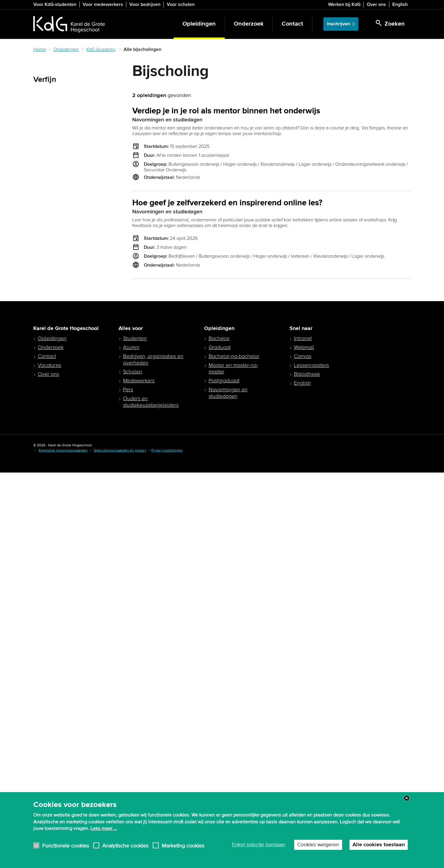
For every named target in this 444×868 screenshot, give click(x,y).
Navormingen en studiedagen (228, 788)
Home (40, 49)
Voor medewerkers (103, 4)
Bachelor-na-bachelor (234, 752)
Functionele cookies (66, 846)
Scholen (133, 767)
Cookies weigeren (318, 845)
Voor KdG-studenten (55, 4)
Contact (292, 24)
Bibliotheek (307, 770)
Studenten (135, 734)
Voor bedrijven (145, 4)
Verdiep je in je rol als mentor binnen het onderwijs (226, 111)
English (400, 4)
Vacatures (49, 761)
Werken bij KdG (344, 4)
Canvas (303, 752)
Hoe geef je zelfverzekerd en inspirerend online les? (227, 203)
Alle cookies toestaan (379, 845)
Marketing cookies (183, 846)
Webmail (304, 743)
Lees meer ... (104, 828)
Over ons (376, 4)
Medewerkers (139, 776)
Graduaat (220, 743)
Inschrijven (338, 24)
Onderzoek (249, 24)
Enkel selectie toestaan (259, 845)
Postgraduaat (224, 776)
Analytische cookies (125, 846)
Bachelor (219, 734)
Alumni (131, 743)
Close (407, 798)
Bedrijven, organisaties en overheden (153, 755)
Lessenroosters (311, 761)
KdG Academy (101, 49)
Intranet (303, 734)
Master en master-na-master (233, 764)
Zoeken (43, 94)
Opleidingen (199, 24)
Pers (128, 785)
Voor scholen (181, 4)
